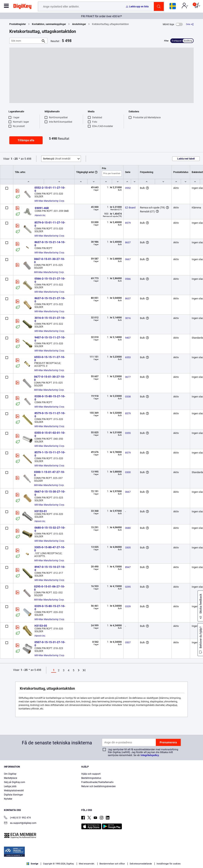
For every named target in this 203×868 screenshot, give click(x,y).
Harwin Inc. (40, 215)
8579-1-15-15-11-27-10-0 (50, 454)
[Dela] (190, 24)
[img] (22, 7)
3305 (128, 548)
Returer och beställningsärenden (99, 786)
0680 (128, 528)
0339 (128, 606)
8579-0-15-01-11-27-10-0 (50, 224)
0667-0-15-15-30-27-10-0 (50, 493)
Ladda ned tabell (186, 159)
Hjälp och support (91, 774)
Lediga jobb (10, 786)
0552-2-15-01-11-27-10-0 (50, 189)
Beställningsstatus (91, 778)
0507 (128, 642)
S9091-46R (42, 208)
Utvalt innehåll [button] (57, 159)
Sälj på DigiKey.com (15, 782)
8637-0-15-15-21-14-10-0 (50, 244)
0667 (128, 259)
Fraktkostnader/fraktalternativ (97, 782)
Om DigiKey (10, 774)
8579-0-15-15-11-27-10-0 (50, 415)
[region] (101, 857)
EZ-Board (130, 208)
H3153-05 (41, 626)
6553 (128, 357)
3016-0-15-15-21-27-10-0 (50, 319)
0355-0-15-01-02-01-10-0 (50, 434)
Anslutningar (79, 24)
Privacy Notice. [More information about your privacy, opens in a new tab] (32, 864)
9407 (128, 338)
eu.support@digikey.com (20, 823)
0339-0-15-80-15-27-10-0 (50, 608)
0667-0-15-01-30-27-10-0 (49, 261)
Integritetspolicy (150, 755)
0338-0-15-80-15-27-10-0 (50, 398)
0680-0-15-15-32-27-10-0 (50, 529)
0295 (128, 587)
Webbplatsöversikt (14, 791)
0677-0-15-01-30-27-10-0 (49, 378)
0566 (128, 279)
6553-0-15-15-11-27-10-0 (50, 359)
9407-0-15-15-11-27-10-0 (50, 339)
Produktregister (18, 24)
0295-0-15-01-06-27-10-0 (49, 588)
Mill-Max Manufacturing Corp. (50, 201)
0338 (128, 397)
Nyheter (8, 799)
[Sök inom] (25, 41)
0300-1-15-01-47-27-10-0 (49, 474)
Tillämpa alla (26, 140)
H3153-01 (41, 511)
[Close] (197, 857)
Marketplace (11, 778)
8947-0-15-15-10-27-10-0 (50, 568)
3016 (128, 318)
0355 (128, 433)
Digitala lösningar (13, 795)
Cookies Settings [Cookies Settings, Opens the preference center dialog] (151, 857)
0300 (128, 472)
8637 (128, 242)
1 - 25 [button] (14, 159)
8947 (128, 567)
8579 (128, 223)
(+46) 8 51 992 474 (17, 818)
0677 (128, 377)
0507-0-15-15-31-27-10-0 (50, 644)
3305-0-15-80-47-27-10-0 (50, 549)
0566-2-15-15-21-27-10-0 (50, 280)
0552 (128, 188)
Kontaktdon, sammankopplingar (49, 24)
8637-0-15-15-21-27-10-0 (50, 300)
